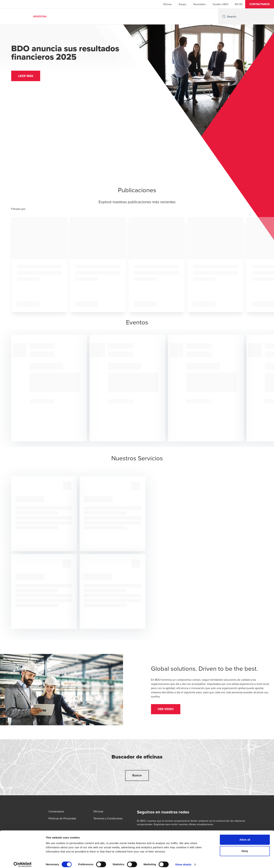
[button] (260, 4)
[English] (236, 4)
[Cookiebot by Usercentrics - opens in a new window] (23, 861)
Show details (183, 861)
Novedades (199, 4)
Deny (245, 848)
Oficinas (167, 4)
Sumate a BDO (221, 4)
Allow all (245, 836)
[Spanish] (241, 4)
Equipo (183, 4)
